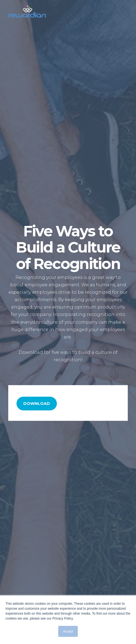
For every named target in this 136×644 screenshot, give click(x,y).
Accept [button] (68, 631)
